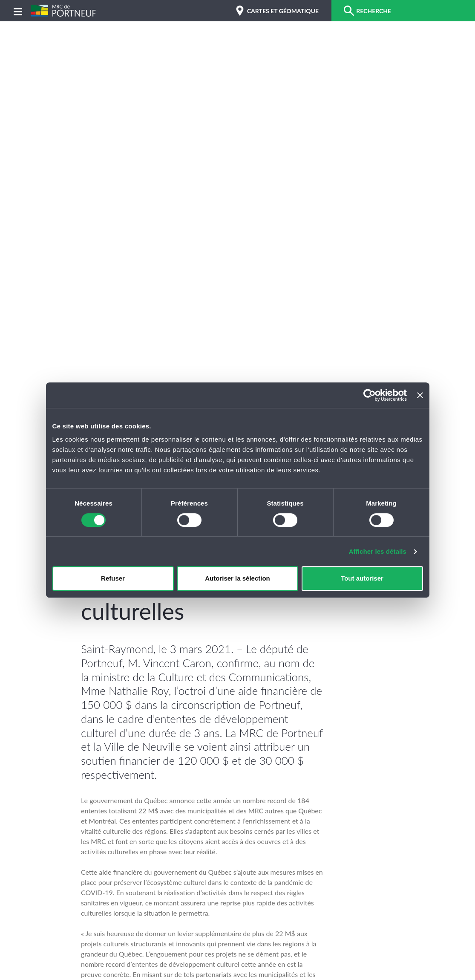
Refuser (113, 578)
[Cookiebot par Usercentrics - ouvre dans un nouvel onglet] (370, 395)
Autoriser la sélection (237, 578)
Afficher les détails (378, 551)
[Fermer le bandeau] (420, 395)
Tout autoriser (362, 578)
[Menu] (18, 11)
